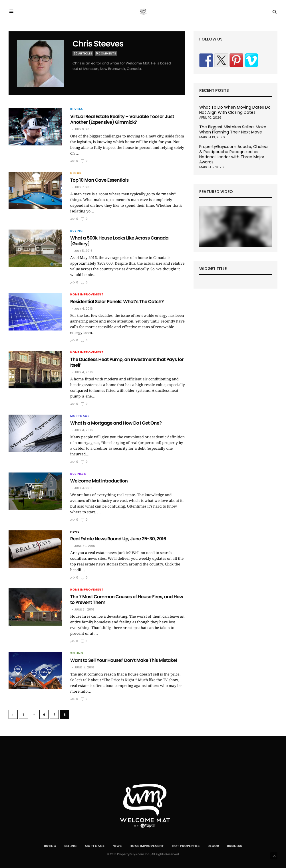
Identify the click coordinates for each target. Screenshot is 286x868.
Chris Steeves (98, 44)
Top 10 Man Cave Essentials (99, 180)
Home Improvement (87, 295)
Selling (77, 653)
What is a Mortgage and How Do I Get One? (116, 423)
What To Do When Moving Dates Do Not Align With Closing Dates (235, 110)
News (75, 532)
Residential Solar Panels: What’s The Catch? (117, 302)
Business (78, 474)
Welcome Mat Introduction (99, 481)
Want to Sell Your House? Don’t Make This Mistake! (124, 660)
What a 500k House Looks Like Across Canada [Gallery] (119, 241)
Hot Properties (186, 846)
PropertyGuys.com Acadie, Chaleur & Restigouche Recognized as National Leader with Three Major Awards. (234, 154)
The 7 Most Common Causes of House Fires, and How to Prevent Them (127, 600)
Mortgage (80, 416)
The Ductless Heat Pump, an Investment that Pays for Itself (127, 362)
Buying (76, 109)
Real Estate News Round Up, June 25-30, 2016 (118, 539)
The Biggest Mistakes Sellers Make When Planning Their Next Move (233, 129)
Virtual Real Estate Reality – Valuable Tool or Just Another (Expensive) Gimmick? (122, 119)
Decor (76, 173)
